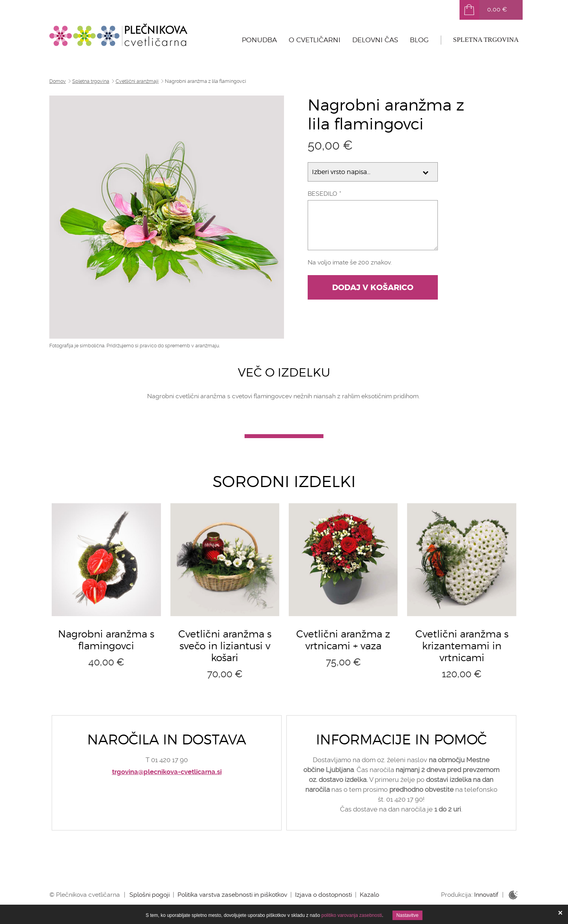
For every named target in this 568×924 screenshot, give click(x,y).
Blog (419, 40)
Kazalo (369, 895)
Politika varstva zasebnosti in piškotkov (232, 895)
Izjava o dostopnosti (323, 895)
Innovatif (486, 895)
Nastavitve (407, 915)
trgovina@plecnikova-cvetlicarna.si (167, 772)
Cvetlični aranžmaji (137, 81)
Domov (58, 81)
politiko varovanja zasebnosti (352, 915)
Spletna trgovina (486, 40)
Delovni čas (375, 40)
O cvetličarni (315, 40)
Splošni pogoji (149, 895)
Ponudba (259, 40)
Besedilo (322, 194)
